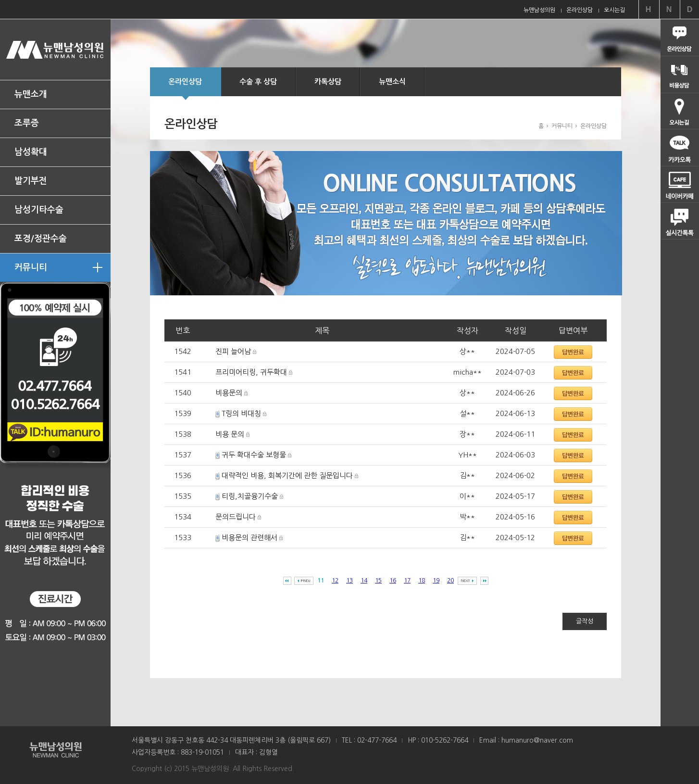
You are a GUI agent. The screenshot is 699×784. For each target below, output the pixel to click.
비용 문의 (230, 434)
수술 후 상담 (258, 82)
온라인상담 (185, 87)
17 (407, 581)
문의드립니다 (236, 517)
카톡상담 (328, 82)
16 (393, 581)
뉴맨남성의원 (55, 50)
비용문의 (229, 393)
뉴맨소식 (392, 82)
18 (422, 581)
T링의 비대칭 (241, 413)
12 (335, 581)
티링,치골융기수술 (250, 496)
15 (378, 581)
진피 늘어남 (233, 351)
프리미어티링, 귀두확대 (251, 372)
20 (450, 581)
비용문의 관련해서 (250, 537)
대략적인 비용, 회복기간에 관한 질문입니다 (287, 475)
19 (436, 581)
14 (364, 581)
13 (349, 581)
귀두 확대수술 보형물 (254, 455)
